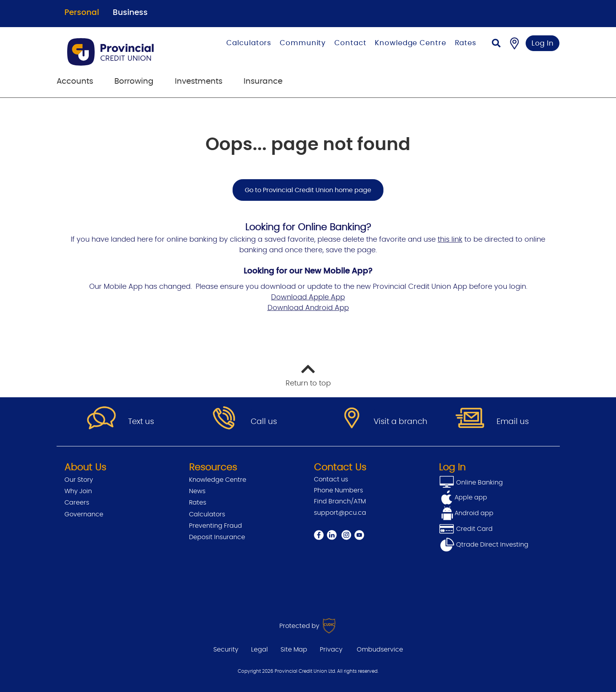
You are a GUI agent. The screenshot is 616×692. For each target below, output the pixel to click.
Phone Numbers (338, 490)
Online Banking (479, 483)
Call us (264, 422)
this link (450, 240)
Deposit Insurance (217, 537)
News (197, 491)
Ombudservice (380, 650)
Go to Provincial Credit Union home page (308, 190)
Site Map (294, 650)
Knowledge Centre (410, 43)
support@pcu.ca (340, 513)
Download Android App (308, 308)
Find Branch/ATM (340, 501)
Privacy (331, 650)
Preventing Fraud (215, 526)
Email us (513, 422)
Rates (466, 43)
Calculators (249, 43)
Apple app (471, 497)
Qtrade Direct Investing (484, 545)
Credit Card (466, 529)
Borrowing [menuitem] (134, 81)
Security (226, 650)
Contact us (331, 479)
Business (130, 13)
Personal (82, 13)
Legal (259, 650)
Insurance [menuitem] (263, 81)
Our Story (79, 480)
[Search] (496, 44)
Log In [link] (543, 44)
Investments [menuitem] (199, 81)
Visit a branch (401, 422)
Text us (141, 422)
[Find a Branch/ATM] (514, 43)
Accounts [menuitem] (75, 81)
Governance (84, 514)
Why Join (78, 491)
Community (303, 43)
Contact (350, 43)
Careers (77, 503)
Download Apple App (308, 297)
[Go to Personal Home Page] (125, 52)
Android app (474, 513)
